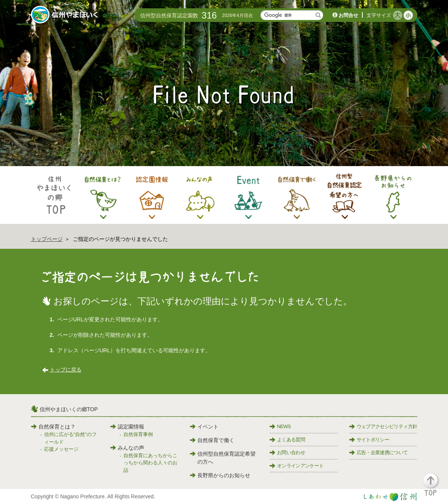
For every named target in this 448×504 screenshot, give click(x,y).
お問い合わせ (287, 452)
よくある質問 (287, 440)
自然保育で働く (212, 440)
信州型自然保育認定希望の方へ (223, 458)
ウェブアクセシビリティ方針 (383, 426)
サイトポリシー (369, 440)
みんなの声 (127, 448)
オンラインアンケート (297, 466)
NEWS (280, 426)
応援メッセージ (61, 449)
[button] (435, 488)
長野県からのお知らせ (220, 475)
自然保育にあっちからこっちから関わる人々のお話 (150, 463)
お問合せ (348, 15)
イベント (204, 427)
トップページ (47, 239)
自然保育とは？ (53, 427)
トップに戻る (66, 370)
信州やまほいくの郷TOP (69, 409)
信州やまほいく (66, 15)
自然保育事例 (138, 434)
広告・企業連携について (379, 452)
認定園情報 (127, 427)
